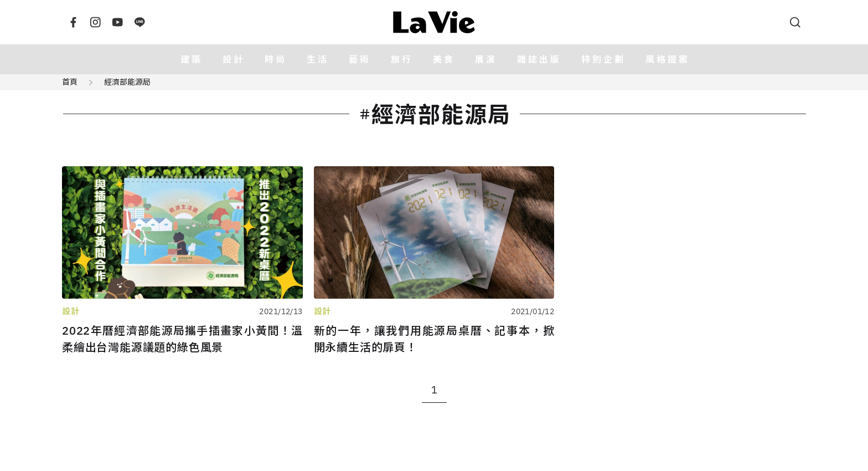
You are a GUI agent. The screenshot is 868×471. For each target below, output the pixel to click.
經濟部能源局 (127, 82)
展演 (486, 59)
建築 (192, 59)
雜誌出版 (539, 59)
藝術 (360, 59)
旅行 (402, 59)
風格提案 (668, 59)
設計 (234, 59)
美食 (444, 59)
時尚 (276, 59)
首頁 (70, 82)
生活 (318, 59)
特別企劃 (603, 59)
